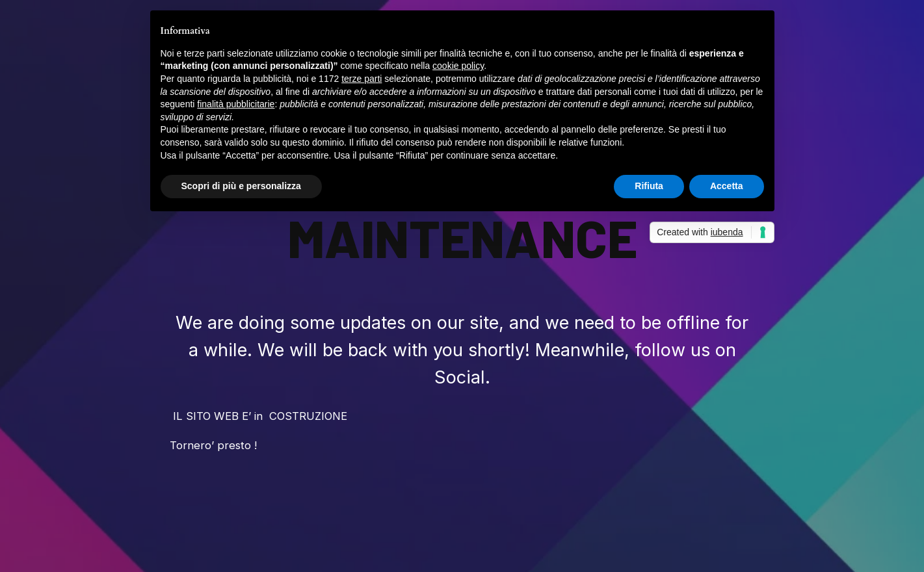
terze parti (362, 79)
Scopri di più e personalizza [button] (241, 186)
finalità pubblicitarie (236, 104)
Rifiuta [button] (649, 186)
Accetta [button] (727, 186)
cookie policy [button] (458, 66)
